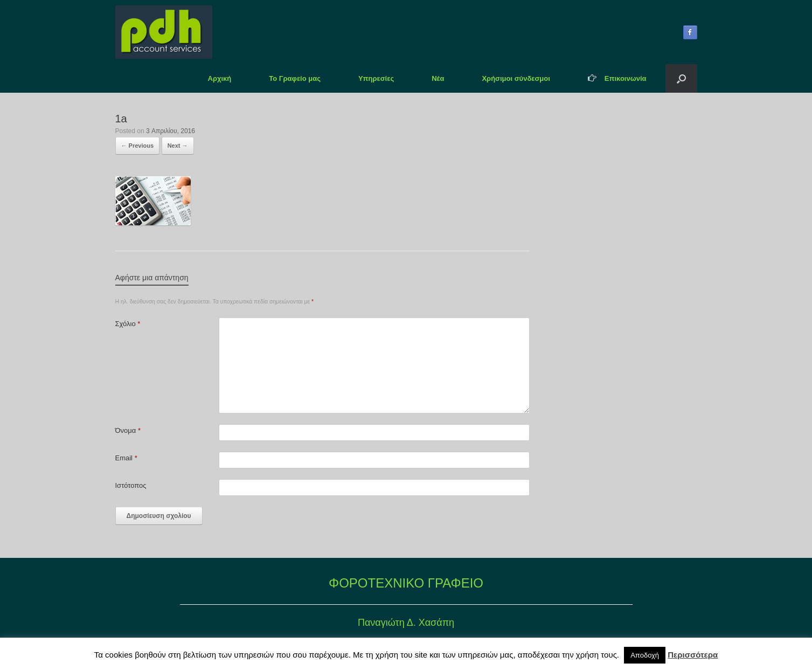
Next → (178, 146)
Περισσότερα (693, 655)
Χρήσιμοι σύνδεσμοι (516, 78)
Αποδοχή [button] (645, 655)
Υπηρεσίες (376, 78)
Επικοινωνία (617, 78)
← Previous (138, 146)
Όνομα (128, 430)
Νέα (438, 78)
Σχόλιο (128, 324)
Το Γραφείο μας (295, 78)
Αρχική (220, 78)
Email (126, 458)
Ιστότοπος (131, 485)
